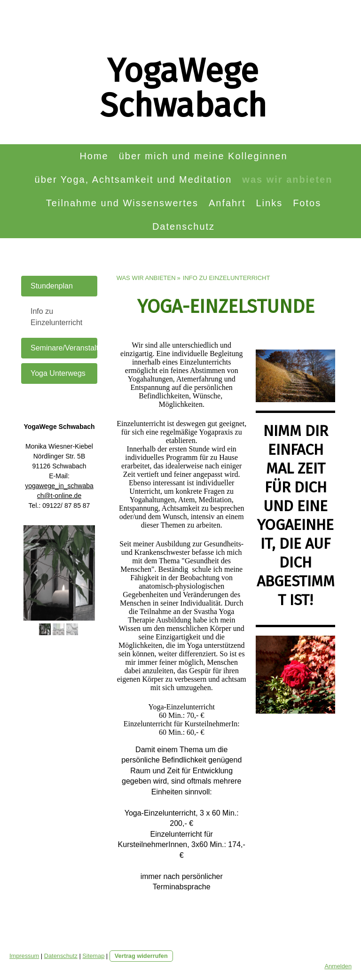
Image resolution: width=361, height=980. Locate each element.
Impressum (24, 956)
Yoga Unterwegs (58, 373)
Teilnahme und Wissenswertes (122, 203)
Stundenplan (52, 286)
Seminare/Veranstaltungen (64, 348)
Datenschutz (184, 226)
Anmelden (338, 966)
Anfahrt (227, 203)
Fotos (307, 203)
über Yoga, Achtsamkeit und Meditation (133, 179)
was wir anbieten (287, 179)
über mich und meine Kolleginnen (203, 156)
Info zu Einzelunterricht (56, 317)
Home (94, 156)
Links (269, 203)
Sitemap (93, 956)
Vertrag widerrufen (141, 956)
